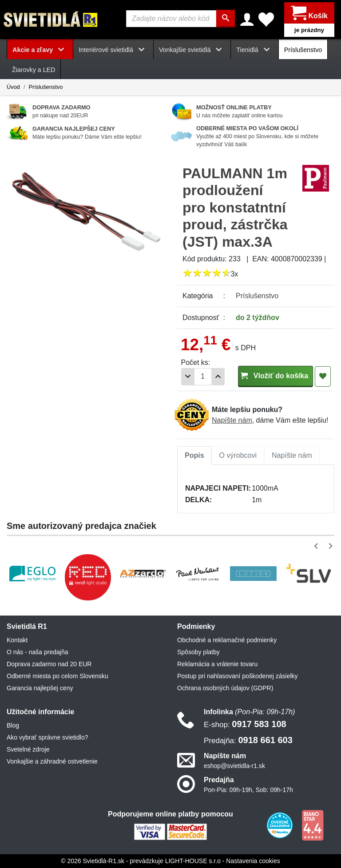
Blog (13, 725)
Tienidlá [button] (254, 50)
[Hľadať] (226, 19)
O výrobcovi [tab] (238, 455)
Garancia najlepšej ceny (40, 688)
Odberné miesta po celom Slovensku (57, 676)
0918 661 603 (248, 740)
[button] (318, 546)
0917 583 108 (245, 724)
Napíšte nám (232, 420)
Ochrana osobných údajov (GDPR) (225, 688)
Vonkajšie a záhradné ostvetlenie (52, 761)
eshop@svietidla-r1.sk (234, 766)
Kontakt (17, 640)
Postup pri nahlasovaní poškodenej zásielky (238, 676)
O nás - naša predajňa (38, 652)
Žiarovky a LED (34, 70)
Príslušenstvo (303, 50)
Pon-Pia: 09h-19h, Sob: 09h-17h (248, 790)
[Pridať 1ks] (218, 377)
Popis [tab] (194, 455)
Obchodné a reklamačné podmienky (227, 640)
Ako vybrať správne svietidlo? (47, 737)
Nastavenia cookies (253, 861)
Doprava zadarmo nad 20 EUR (49, 664)
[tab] (194, 456)
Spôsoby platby (198, 652)
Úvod (13, 87)
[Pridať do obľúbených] (323, 376)
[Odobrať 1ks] (188, 377)
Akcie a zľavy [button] (40, 50)
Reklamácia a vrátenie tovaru (217, 664)
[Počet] (203, 377)
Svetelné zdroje (28, 749)
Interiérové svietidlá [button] (113, 50)
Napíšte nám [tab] (292, 455)
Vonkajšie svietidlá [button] (192, 50)
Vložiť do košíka (276, 376)
